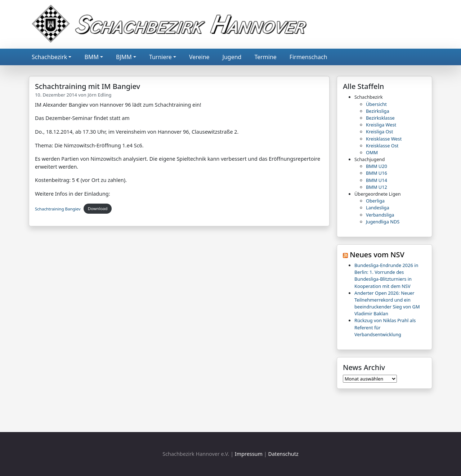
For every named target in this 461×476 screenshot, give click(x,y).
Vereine (199, 57)
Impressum (249, 454)
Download (98, 208)
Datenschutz (283, 454)
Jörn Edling (99, 95)
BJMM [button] (124, 57)
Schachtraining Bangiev (58, 208)
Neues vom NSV (377, 255)
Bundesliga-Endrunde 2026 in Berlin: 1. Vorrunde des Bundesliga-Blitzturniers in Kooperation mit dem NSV (386, 276)
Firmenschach (308, 57)
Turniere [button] (160, 57)
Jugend (232, 57)
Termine (265, 57)
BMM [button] (91, 57)
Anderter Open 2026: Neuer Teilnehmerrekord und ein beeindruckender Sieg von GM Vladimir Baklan (387, 303)
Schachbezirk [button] (49, 57)
